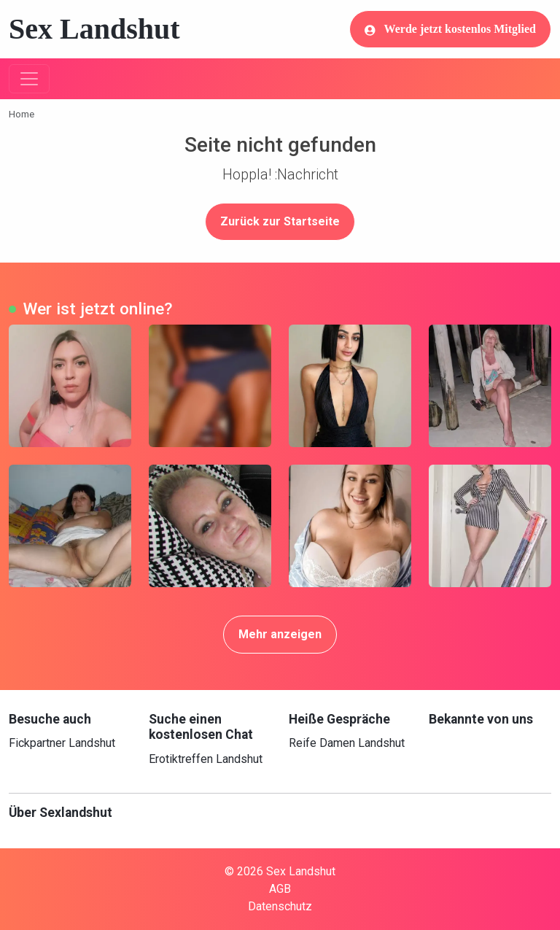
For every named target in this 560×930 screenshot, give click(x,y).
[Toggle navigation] (29, 79)
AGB (280, 889)
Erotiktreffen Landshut (206, 759)
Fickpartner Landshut (62, 743)
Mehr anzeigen (280, 634)
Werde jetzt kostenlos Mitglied (450, 29)
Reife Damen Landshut (347, 743)
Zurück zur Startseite (280, 221)
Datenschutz (280, 906)
